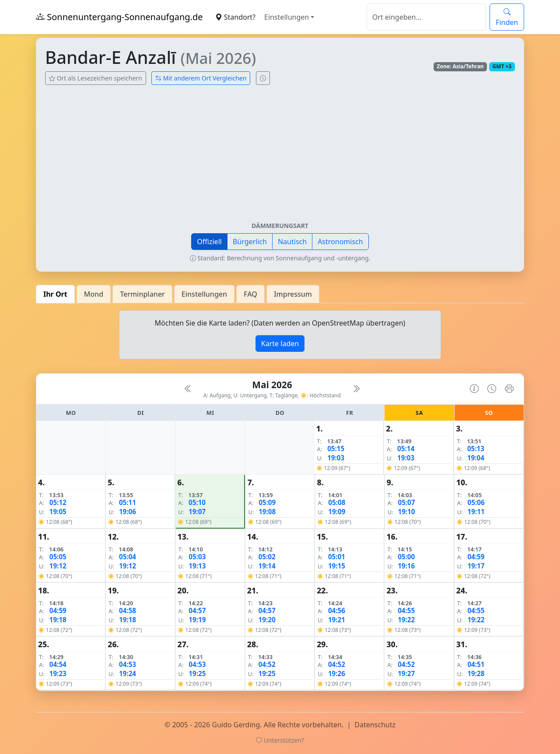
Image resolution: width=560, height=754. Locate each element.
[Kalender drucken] (509, 389)
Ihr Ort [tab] (55, 294)
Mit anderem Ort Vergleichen (201, 78)
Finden (507, 17)
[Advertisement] (280, 157)
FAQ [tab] (250, 294)
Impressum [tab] (293, 294)
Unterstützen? (280, 740)
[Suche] (426, 17)
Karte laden (280, 344)
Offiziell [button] (209, 242)
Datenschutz (375, 725)
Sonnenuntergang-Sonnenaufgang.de (119, 17)
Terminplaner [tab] (142, 294)
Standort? (235, 17)
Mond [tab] (94, 294)
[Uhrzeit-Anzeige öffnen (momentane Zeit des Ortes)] (263, 78)
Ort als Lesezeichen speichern (96, 78)
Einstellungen (287, 17)
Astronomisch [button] (340, 242)
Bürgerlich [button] (250, 242)
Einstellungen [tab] (204, 294)
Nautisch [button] (292, 242)
